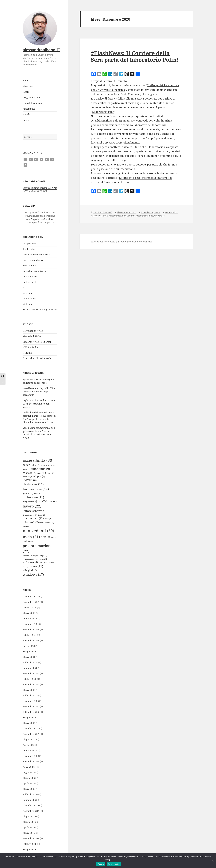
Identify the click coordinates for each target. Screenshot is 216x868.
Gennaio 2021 (30, 750)
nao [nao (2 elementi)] (26, 526)
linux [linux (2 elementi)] (41, 515)
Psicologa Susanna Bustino (37, 255)
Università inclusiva (33, 260)
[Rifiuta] (213, 861)
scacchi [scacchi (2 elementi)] (43, 559)
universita (159, 216)
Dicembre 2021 (31, 728)
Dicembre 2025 (31, 597)
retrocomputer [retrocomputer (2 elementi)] (30, 559)
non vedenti (128, 216)
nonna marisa (30, 299)
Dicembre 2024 (31, 624)
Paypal (34, 219)
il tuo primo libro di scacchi (37, 358)
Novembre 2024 (31, 630)
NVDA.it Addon (31, 347)
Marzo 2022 (29, 723)
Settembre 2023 (31, 685)
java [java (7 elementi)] (41, 501)
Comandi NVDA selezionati (37, 342)
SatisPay (49, 219)
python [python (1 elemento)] (26, 556)
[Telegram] (121, 74)
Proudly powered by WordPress (135, 242)
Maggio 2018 (29, 849)
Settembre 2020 (31, 761)
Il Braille (27, 353)
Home (26, 81)
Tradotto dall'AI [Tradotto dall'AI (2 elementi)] (46, 563)
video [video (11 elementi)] (36, 566)
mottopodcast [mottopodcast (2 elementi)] (47, 523)
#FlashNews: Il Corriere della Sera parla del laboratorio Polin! (135, 56)
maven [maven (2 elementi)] (47, 519)
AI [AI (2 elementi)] (37, 465)
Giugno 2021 (29, 739)
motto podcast (30, 277)
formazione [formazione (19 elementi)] (36, 489)
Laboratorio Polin (103, 112)
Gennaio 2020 (30, 800)
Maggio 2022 (29, 717)
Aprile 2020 (29, 783)
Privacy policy (114, 864)
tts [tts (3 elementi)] (25, 567)
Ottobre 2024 (30, 635)
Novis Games (29, 266)
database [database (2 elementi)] (39, 473)
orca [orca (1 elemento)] (53, 538)
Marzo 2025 (29, 613)
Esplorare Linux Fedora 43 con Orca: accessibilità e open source (39, 404)
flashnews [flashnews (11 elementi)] (33, 484)
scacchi (27, 114)
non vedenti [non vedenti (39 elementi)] (38, 531)
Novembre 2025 (31, 602)
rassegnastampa (144, 216)
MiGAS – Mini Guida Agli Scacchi (40, 310)
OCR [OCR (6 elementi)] (45, 537)
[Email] (99, 74)
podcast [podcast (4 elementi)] (29, 541)
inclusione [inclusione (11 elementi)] (33, 497)
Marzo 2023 (29, 690)
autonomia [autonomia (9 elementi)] (40, 469)
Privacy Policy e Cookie (103, 242)
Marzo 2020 (29, 789)
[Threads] (127, 74)
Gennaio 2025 (30, 619)
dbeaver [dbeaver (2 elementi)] (50, 473)
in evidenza (147, 212)
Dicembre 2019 (31, 805)
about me (28, 86)
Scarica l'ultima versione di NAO (40, 188)
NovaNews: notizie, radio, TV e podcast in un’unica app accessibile (39, 392)
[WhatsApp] (105, 74)
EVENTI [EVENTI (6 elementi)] (30, 480)
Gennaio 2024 (30, 668)
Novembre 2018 (31, 838)
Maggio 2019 (29, 822)
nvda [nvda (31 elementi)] (31, 537)
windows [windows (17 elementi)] (33, 574)
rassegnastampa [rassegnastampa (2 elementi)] (39, 556)
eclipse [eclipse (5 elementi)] (39, 476)
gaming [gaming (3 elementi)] (28, 493)
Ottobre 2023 (30, 679)
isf (24, 288)
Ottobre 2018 (30, 844)
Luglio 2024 (29, 646)
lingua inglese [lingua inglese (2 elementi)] (30, 515)
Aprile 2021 (29, 745)
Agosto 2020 (29, 767)
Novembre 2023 (31, 674)
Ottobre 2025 (30, 608)
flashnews (96, 216)
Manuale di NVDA (32, 336)
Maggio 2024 (29, 652)
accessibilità (171, 212)
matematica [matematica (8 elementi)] (33, 518)
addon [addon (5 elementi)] (28, 465)
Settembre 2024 (31, 641)
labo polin (28, 293)
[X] (132, 74)
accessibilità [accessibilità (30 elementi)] (38, 460)
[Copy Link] (116, 74)
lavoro (26, 92)
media (26, 120)
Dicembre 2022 (31, 701)
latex (105, 216)
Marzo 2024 (29, 657)
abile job (27, 304)
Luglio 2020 (29, 772)
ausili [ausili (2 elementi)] (26, 469)
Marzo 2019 (29, 833)
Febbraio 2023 (30, 695)
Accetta (101, 864)
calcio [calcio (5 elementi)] (28, 473)
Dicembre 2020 (31, 756)
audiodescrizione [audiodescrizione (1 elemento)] (47, 465)
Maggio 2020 (29, 778)
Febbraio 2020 (30, 794)
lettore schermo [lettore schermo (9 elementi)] (36, 511)
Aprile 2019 (29, 827)
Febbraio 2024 (30, 663)
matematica (29, 109)
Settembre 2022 (31, 712)
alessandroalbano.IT (41, 50)
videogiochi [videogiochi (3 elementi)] (30, 570)
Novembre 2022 (31, 706)
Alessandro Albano (127, 212)
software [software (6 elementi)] (30, 562)
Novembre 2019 (31, 811)
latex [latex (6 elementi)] (51, 501)
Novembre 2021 (31, 734)
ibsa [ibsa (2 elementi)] (37, 494)
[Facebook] (94, 74)
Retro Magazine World (35, 271)
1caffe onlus (29, 249)
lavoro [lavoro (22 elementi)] (32, 506)
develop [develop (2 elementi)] (28, 477)
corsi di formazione (33, 103)
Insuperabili (29, 244)
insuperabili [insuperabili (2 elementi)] (29, 502)
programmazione (32, 97)
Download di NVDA (33, 331)
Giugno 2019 (29, 816)
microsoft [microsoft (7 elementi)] (31, 522)
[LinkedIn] (110, 74)
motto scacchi (30, 282)
